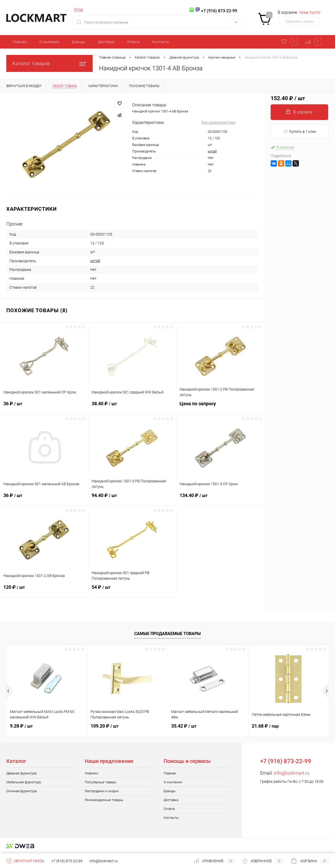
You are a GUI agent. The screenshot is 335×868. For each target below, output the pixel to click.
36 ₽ (44, 407)
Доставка (106, 42)
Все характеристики (219, 122)
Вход (79, 9)
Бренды (79, 42)
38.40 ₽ (132, 407)
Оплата (133, 42)
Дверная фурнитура (21, 773)
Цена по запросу (220, 407)
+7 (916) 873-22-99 (67, 861)
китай (212, 151)
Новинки (91, 773)
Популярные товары (101, 782)
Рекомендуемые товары (104, 800)
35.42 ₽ (184, 726)
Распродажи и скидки (102, 791)
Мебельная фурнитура (24, 782)
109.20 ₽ (105, 726)
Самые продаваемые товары (167, 634)
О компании (49, 42)
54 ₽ (132, 590)
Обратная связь (25, 861)
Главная (20, 42)
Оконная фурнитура (21, 791)
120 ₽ (44, 590)
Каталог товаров (49, 63)
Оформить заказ (300, 21)
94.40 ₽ (132, 499)
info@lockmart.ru (292, 773)
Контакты (161, 42)
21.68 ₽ (265, 726)
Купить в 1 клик (300, 132)
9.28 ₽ (21, 726)
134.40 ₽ (220, 499)
